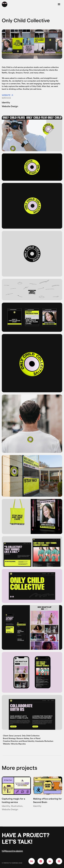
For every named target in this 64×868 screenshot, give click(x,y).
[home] (5, 4)
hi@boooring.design (12, 851)
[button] (59, 4)
